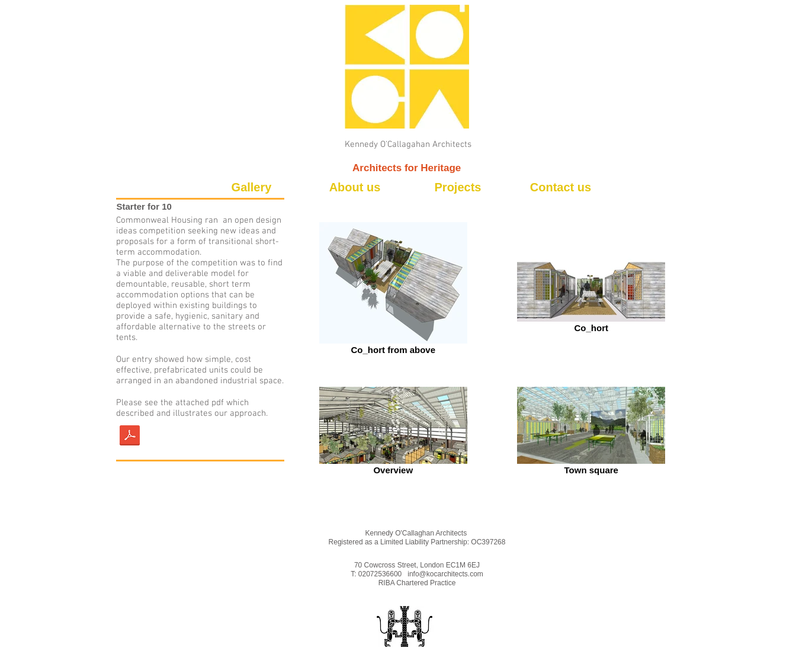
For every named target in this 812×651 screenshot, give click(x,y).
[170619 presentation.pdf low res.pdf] (130, 437)
